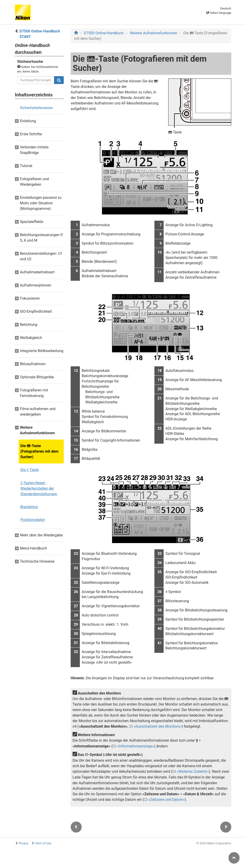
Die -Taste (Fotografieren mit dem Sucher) (39, 451)
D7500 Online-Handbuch (104, 33)
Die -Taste (30, 470)
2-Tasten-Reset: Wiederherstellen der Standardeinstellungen (39, 488)
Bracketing (29, 507)
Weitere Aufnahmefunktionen (153, 33)
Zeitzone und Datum (166, 800)
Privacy (23, 843)
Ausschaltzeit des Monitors (158, 726)
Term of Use (43, 843)
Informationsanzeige (136, 746)
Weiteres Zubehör (193, 771)
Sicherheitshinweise (36, 108)
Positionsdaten (33, 520)
